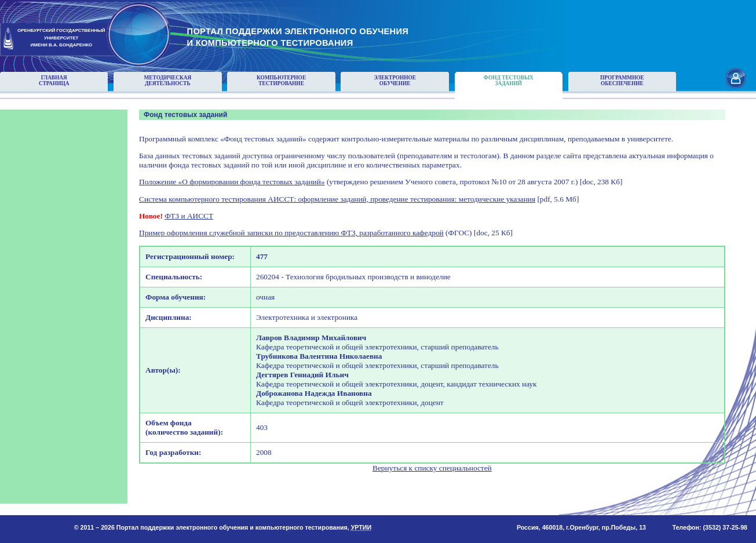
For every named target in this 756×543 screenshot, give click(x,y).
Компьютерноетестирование (281, 81)
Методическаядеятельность (168, 81)
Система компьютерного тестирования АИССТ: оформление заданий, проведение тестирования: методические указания (337, 199)
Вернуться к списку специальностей (432, 468)
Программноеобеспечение (622, 81)
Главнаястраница (54, 81)
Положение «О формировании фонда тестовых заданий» (232, 182)
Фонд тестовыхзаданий (509, 81)
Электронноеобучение (395, 81)
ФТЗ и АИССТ (189, 216)
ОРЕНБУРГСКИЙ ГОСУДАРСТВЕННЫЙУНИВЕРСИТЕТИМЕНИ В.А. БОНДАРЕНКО (61, 38)
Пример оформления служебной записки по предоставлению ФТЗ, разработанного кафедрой (291, 233)
